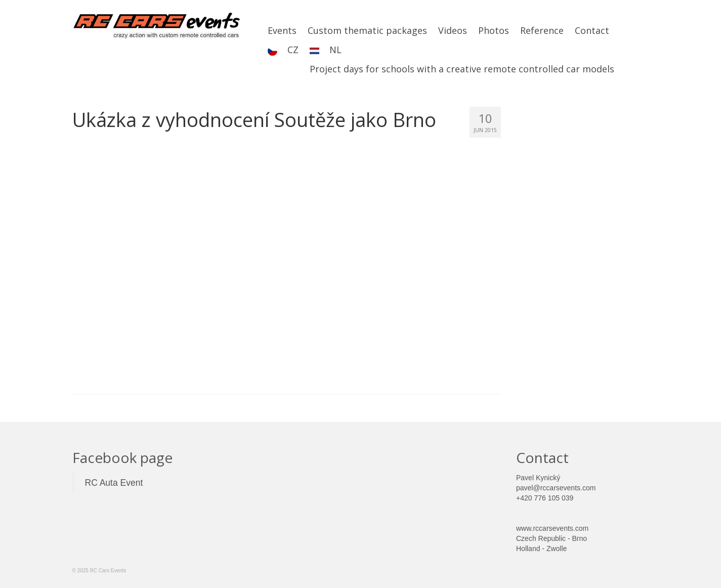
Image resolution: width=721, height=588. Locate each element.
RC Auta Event (114, 483)
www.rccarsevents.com (552, 528)
